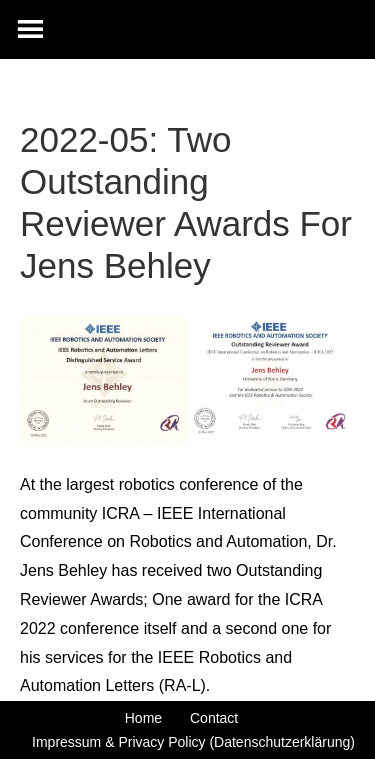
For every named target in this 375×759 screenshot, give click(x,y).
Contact (214, 718)
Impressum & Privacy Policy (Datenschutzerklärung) (193, 742)
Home (143, 718)
